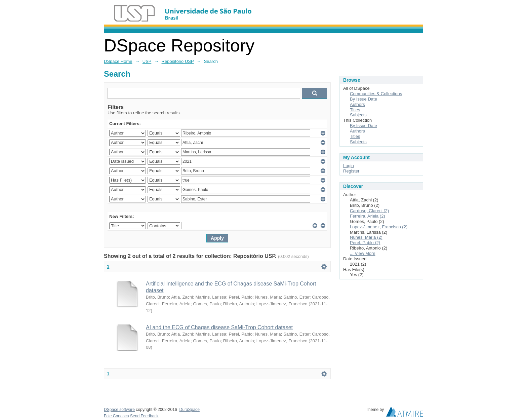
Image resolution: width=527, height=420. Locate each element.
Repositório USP (178, 61)
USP (147, 61)
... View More (363, 253)
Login (349, 166)
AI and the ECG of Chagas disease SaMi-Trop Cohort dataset (219, 327)
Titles (355, 110)
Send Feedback (144, 416)
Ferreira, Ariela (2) (368, 216)
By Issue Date (363, 99)
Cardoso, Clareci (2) (369, 211)
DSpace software (119, 410)
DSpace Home (118, 61)
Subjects (358, 115)
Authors (357, 104)
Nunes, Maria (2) (366, 237)
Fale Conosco (116, 416)
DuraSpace (189, 410)
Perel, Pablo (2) (365, 243)
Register (351, 171)
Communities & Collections (376, 94)
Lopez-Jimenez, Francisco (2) (379, 227)
